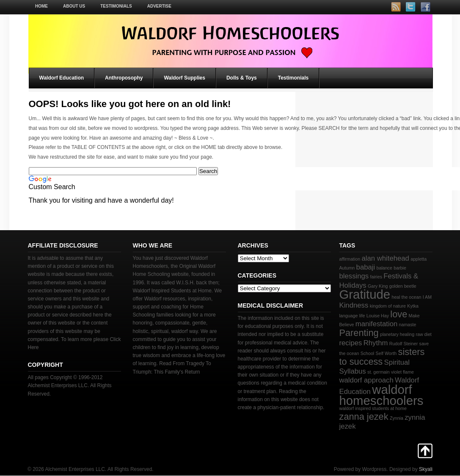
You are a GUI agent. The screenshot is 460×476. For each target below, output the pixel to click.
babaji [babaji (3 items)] (366, 267)
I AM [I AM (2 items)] (427, 297)
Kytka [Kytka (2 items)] (413, 306)
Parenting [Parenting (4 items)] (359, 333)
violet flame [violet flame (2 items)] (402, 372)
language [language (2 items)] (349, 316)
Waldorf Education (62, 78)
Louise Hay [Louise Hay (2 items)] (378, 316)
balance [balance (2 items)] (384, 268)
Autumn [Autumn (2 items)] (347, 268)
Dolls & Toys (242, 78)
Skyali (426, 469)
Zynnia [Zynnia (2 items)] (397, 418)
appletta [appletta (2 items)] (419, 259)
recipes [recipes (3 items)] (351, 343)
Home (41, 6)
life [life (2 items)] (362, 316)
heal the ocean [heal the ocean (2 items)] (406, 297)
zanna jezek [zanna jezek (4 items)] (364, 417)
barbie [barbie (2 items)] (400, 268)
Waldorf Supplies (185, 78)
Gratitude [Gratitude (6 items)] (365, 294)
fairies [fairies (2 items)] (376, 277)
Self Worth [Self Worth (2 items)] (386, 353)
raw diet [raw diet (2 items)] (423, 334)
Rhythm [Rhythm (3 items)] (376, 343)
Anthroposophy (124, 78)
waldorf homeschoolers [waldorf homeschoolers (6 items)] (381, 395)
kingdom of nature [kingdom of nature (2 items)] (388, 306)
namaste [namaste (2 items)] (408, 325)
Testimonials (116, 6)
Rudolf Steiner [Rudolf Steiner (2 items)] (404, 344)
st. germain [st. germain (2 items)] (379, 372)
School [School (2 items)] (368, 353)
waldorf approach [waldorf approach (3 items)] (366, 380)
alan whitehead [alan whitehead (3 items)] (385, 258)
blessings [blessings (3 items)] (354, 276)
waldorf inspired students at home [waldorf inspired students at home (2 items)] (373, 408)
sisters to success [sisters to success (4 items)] (382, 357)
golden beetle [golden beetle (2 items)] (403, 286)
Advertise (159, 6)
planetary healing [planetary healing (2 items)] (397, 334)
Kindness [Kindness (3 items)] (354, 305)
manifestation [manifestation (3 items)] (376, 324)
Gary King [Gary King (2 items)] (378, 286)
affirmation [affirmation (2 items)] (350, 259)
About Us (74, 6)
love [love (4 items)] (399, 314)
